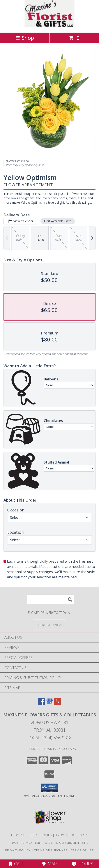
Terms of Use (82, 850)
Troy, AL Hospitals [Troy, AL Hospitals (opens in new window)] (72, 835)
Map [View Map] (49, 864)
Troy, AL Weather (25, 843)
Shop (25, 38)
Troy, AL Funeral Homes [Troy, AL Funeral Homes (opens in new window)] (31, 835)
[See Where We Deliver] (49, 625)
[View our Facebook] (42, 703)
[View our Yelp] (57, 703)
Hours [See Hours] (82, 864)
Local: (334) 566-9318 (49, 738)
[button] (50, 788)
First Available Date (58, 221)
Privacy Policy (18, 850)
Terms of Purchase (51, 850)
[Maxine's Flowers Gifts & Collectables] (49, 26)
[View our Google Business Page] (49, 703)
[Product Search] (50, 599)
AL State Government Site (66, 843)
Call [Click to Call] (17, 864)
